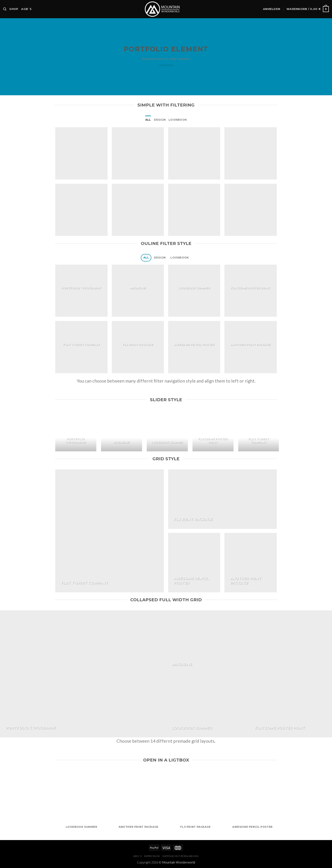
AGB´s (26, 9)
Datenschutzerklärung (181, 856)
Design (160, 120)
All (148, 120)
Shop (14, 9)
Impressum (152, 856)
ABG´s (137, 856)
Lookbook (178, 120)
